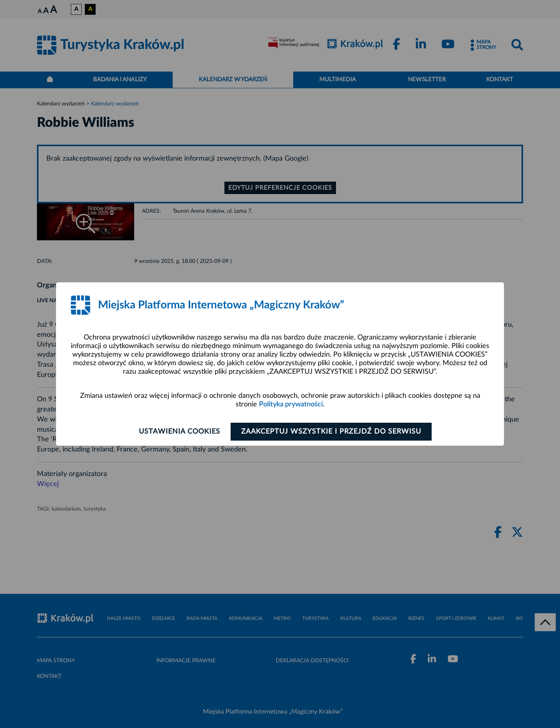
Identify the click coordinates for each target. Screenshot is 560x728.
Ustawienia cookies (179, 432)
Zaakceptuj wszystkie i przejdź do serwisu (331, 432)
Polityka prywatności (291, 404)
